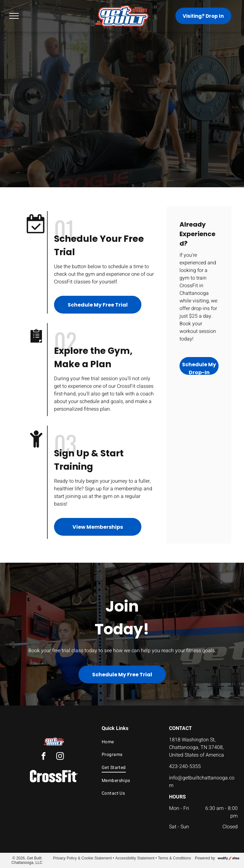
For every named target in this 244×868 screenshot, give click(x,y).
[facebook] (44, 757)
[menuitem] (130, 742)
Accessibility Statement (135, 858)
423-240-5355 (185, 766)
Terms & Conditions (174, 858)
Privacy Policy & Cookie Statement (82, 858)
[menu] (14, 16)
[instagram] (60, 757)
